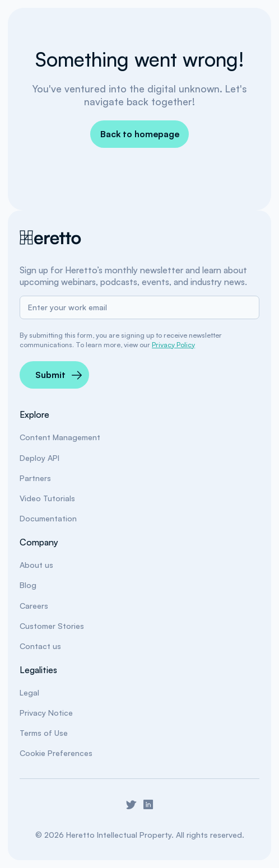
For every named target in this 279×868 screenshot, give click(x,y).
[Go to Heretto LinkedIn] (148, 804)
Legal (29, 692)
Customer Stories (52, 626)
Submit (50, 375)
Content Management (60, 437)
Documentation (48, 518)
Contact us (40, 646)
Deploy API (39, 458)
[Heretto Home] (51, 237)
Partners (35, 478)
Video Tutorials (47, 498)
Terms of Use (44, 733)
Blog (28, 585)
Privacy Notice (46, 713)
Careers (34, 606)
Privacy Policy (173, 345)
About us (36, 565)
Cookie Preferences (56, 753)
